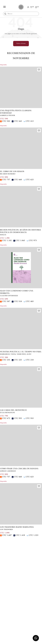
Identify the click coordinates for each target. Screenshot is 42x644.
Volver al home (21, 44)
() (37, 7)
